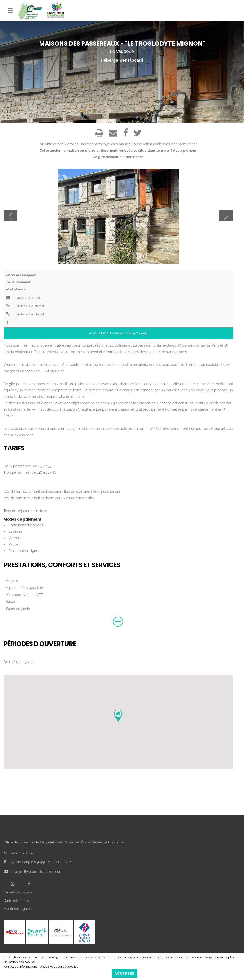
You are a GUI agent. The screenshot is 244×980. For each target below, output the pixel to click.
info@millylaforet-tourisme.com (33, 872)
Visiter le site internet (25, 306)
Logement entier (183, 144)
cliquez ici (70, 967)
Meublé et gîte (52, 144)
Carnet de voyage (18, 892)
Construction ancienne (150, 144)
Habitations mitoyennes (99, 144)
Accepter (124, 973)
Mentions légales (18, 909)
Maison (125, 144)
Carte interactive (17, 901)
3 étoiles (71, 144)
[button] (118, 716)
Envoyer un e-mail (23, 298)
